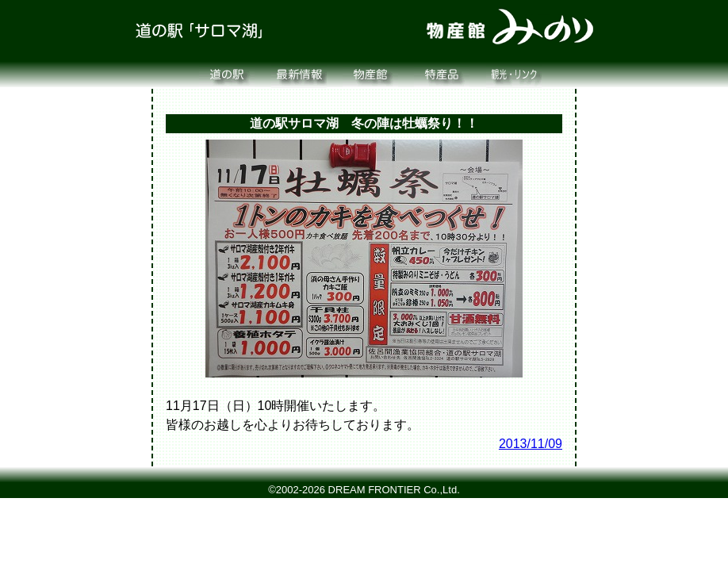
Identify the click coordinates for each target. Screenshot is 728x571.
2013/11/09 (531, 444)
